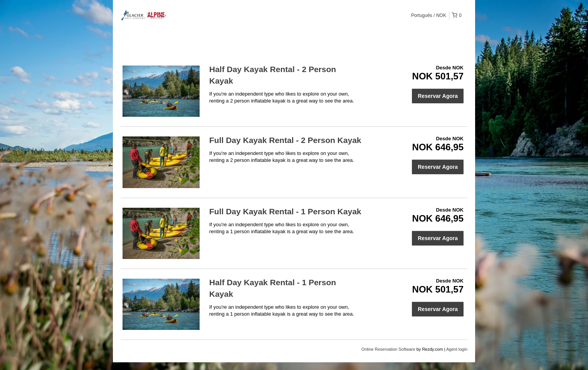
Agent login (457, 349)
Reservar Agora (438, 96)
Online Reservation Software (388, 349)
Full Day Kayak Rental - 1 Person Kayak (285, 211)
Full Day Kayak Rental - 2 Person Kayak (285, 140)
